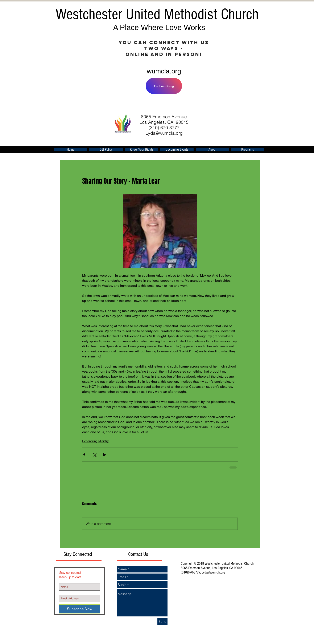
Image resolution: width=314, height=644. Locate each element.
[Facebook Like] (208, 104)
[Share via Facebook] (84, 455)
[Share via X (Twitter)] (94, 455)
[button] (177, 149)
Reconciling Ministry (95, 441)
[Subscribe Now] (79, 609)
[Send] (162, 621)
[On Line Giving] (164, 86)
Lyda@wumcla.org (164, 133)
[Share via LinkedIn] (105, 455)
